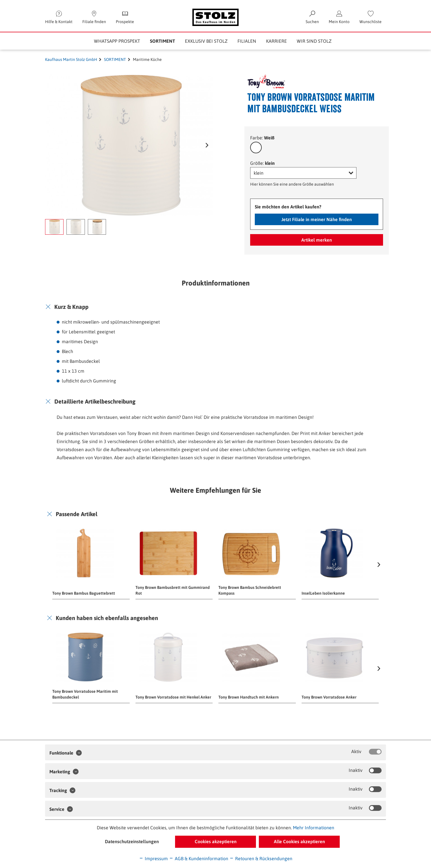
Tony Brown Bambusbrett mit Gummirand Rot (173, 590)
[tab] (216, 307)
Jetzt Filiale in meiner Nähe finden (317, 219)
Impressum (153, 858)
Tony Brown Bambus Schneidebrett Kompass (250, 590)
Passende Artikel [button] (77, 514)
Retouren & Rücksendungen (261, 858)
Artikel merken (317, 240)
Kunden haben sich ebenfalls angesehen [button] (107, 618)
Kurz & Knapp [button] (71, 307)
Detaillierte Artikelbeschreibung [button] (95, 401)
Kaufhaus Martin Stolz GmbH (71, 59)
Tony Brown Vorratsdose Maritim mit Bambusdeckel (85, 694)
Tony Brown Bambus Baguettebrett (84, 593)
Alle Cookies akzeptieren (299, 841)
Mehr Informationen (314, 828)
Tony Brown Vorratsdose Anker (329, 697)
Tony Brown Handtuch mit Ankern (249, 697)
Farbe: (262, 138)
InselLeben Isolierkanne (323, 593)
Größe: (262, 163)
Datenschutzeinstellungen (132, 841)
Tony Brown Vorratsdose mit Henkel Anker (173, 697)
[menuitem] (370, 17)
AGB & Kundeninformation (199, 858)
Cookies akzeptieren (216, 841)
